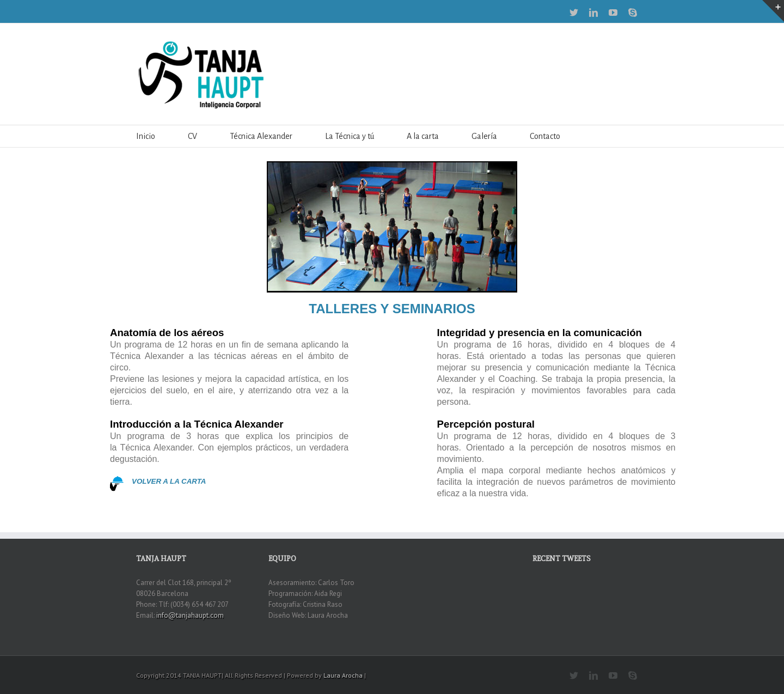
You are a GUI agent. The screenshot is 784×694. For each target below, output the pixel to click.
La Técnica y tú (350, 136)
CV (192, 136)
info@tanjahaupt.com (190, 615)
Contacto (545, 136)
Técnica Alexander (261, 136)
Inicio (146, 136)
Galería (484, 136)
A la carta (423, 136)
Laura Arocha (343, 675)
